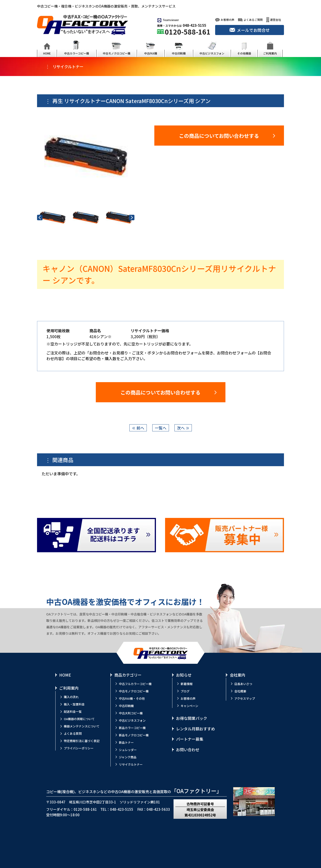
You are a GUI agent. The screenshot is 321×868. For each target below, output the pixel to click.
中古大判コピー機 (131, 713)
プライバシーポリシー (79, 748)
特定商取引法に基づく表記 (82, 741)
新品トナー (126, 742)
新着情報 (187, 684)
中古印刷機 (126, 706)
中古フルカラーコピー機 (135, 684)
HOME (65, 675)
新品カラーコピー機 (132, 728)
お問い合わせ (188, 750)
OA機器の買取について (79, 719)
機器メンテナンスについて (82, 726)
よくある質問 (73, 733)
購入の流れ (71, 697)
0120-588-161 (188, 32)
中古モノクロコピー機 (134, 691)
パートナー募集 (190, 739)
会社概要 (240, 691)
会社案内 (238, 675)
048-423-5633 (158, 809)
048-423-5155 (194, 25)
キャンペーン (189, 706)
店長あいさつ (243, 684)
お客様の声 (188, 698)
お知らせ (184, 675)
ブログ (185, 691)
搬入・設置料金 (74, 704)
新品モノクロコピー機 (134, 735)
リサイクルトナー (131, 764)
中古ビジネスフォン (132, 720)
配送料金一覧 (73, 712)
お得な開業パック (192, 718)
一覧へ (161, 428)
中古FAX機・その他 (132, 698)
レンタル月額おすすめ (195, 729)
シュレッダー (128, 750)
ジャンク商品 (128, 757)
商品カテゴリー (128, 675)
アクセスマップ (245, 698)
